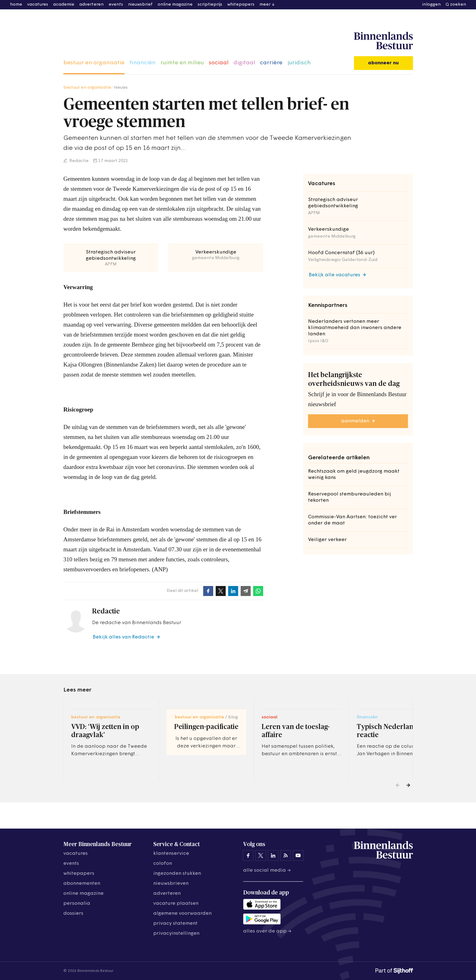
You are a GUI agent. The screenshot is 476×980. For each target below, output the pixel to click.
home (16, 5)
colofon (163, 864)
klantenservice (171, 854)
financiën (142, 63)
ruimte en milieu (182, 63)
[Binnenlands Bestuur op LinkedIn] (273, 855)
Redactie (79, 161)
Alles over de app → (267, 931)
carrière (271, 63)
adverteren (91, 5)
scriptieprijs (210, 5)
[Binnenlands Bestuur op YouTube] (298, 855)
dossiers (73, 914)
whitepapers (241, 5)
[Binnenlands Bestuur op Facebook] (248, 855)
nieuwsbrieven (171, 884)
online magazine (175, 5)
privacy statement (175, 923)
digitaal (244, 63)
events (116, 5)
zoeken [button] (458, 5)
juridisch (299, 63)
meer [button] (265, 5)
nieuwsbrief (140, 5)
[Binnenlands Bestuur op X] (261, 855)
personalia (77, 904)
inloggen (432, 5)
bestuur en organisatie (94, 63)
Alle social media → (267, 870)
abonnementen (82, 884)
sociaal (219, 63)
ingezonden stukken (177, 874)
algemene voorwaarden (182, 914)
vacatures (38, 5)
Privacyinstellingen (176, 933)
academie (64, 5)
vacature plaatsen (176, 904)
